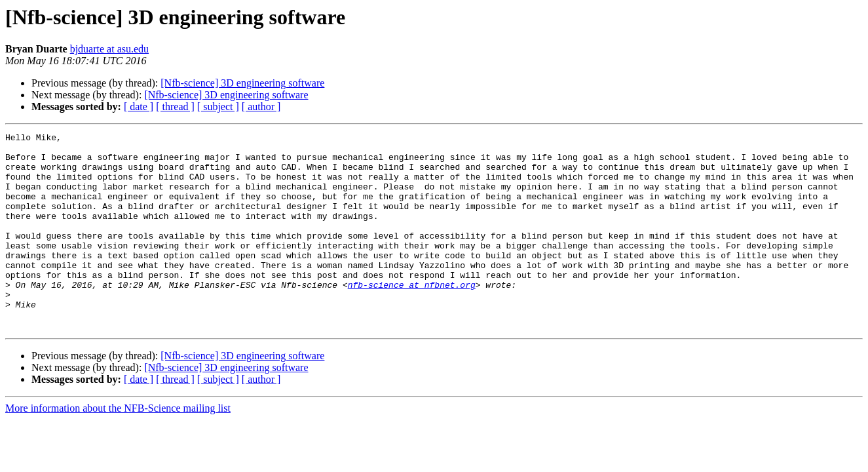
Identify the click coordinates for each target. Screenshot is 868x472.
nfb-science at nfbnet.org (412, 316)
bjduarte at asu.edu (109, 49)
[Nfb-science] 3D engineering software (242, 83)
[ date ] (139, 107)
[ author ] (261, 107)
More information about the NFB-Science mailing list (118, 447)
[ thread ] (175, 107)
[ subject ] (218, 107)
